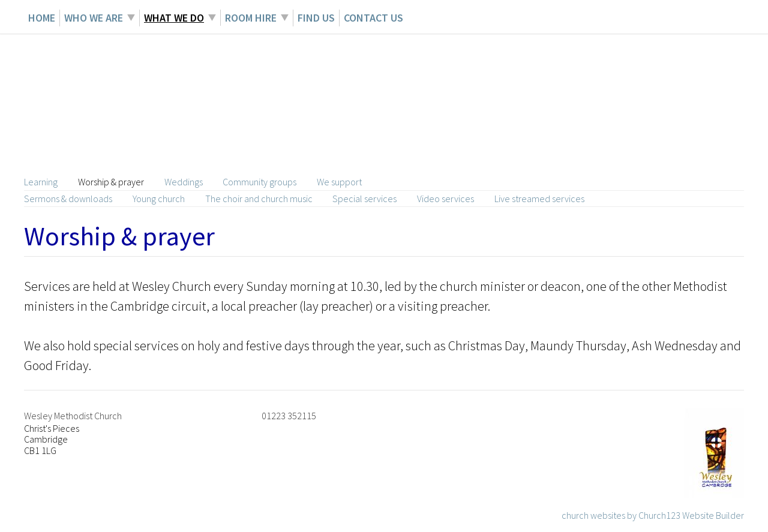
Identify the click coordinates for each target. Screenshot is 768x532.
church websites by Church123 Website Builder (653, 515)
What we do (174, 18)
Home (42, 18)
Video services (445, 199)
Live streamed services (539, 199)
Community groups (259, 182)
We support (339, 182)
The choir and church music (259, 199)
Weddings (184, 182)
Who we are (94, 18)
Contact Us (373, 18)
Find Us (316, 18)
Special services (364, 199)
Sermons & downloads (68, 199)
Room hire (251, 18)
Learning (41, 182)
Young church (159, 199)
